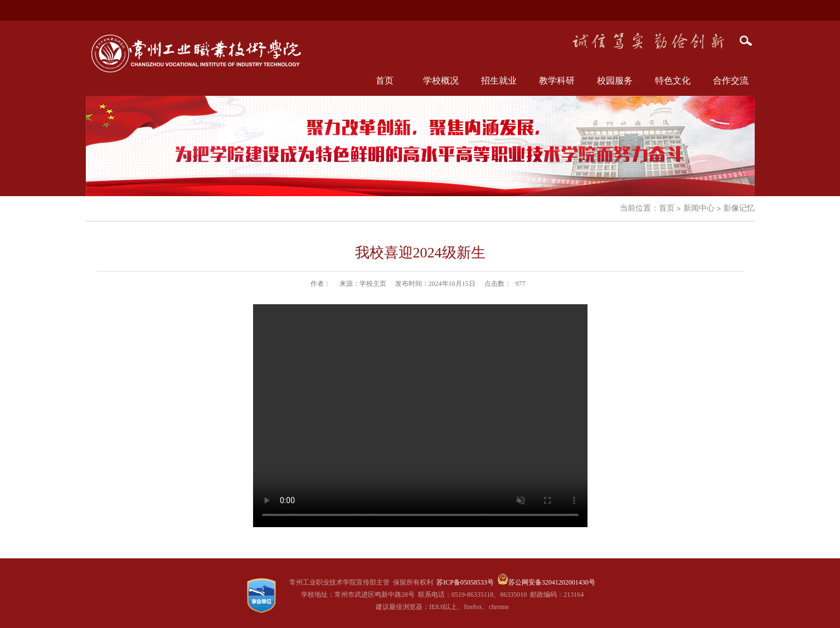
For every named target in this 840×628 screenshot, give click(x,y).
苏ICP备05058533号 (465, 582)
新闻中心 (699, 208)
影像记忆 (739, 208)
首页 (385, 81)
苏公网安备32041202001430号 (552, 582)
